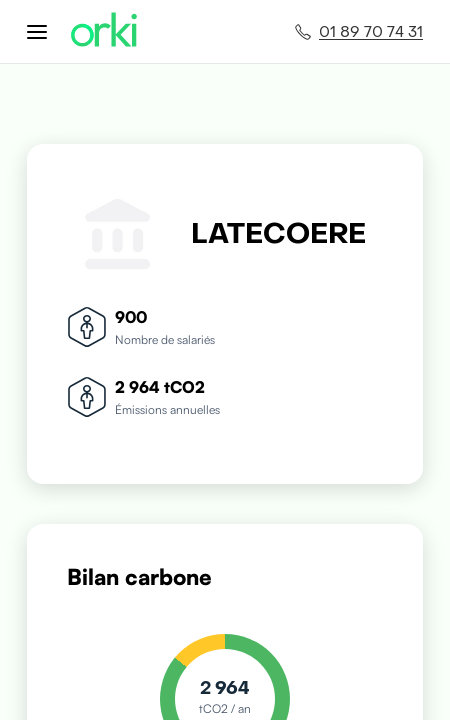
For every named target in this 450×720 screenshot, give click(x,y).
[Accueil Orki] (104, 31)
